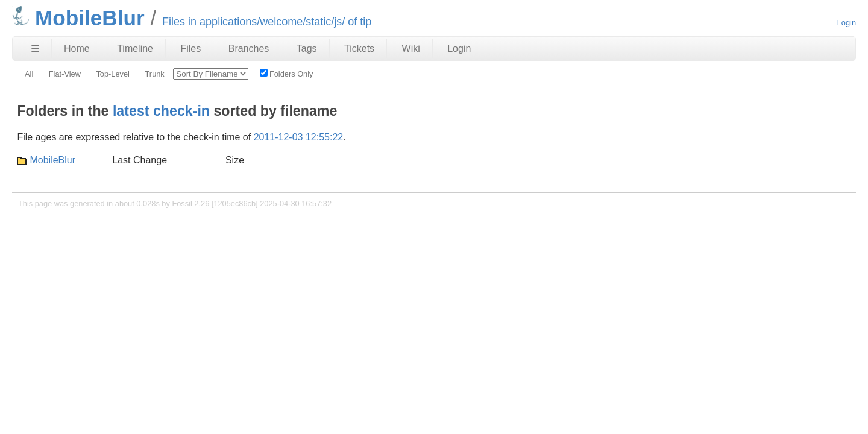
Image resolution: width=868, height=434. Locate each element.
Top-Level (113, 74)
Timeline (135, 49)
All (29, 74)
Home (77, 49)
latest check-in (161, 111)
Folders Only (287, 74)
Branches (249, 49)
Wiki (411, 49)
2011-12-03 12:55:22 (299, 137)
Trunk (155, 74)
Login (847, 23)
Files (190, 49)
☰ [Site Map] (35, 49)
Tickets (359, 49)
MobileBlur (52, 160)
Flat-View (65, 74)
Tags (307, 49)
